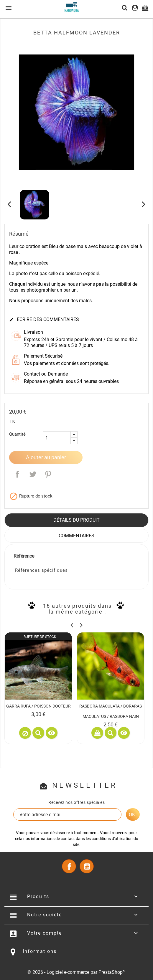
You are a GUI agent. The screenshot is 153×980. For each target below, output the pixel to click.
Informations (40, 951)
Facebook (69, 866)
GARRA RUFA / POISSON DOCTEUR (38, 706)
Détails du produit (76, 520)
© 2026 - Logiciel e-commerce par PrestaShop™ (76, 972)
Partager (17, 474)
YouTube (87, 866)
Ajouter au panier (46, 457)
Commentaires (76, 536)
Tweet (33, 474)
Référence (24, 556)
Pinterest (48, 474)
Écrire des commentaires (44, 320)
